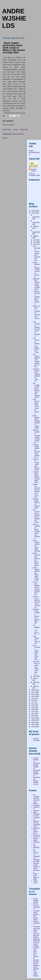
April (35, 676)
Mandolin (36, 828)
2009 (33, 720)
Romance (37, 835)
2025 (33, 211)
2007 (33, 724)
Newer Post (7, 130)
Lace (35, 826)
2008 (33, 722)
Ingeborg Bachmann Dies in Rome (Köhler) (37, 942)
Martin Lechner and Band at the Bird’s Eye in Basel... (36, 559)
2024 (33, 213)
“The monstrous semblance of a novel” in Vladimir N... (36, 329)
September (36, 232)
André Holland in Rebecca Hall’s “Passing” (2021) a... (36, 270)
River (35, 833)
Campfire (36, 805)
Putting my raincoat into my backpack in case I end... (36, 491)
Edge (35, 812)
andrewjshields (14, 18)
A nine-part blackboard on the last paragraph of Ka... (36, 588)
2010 (33, 718)
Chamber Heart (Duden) (36, 913)
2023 (33, 690)
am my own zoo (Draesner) (36, 906)
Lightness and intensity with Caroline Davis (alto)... (36, 284)
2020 (33, 696)
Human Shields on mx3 (36, 783)
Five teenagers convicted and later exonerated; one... (36, 253)
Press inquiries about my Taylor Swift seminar (36, 546)
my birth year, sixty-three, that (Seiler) (36, 952)
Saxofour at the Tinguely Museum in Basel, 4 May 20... (36, 616)
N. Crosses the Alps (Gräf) (36, 961)
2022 (33, 692)
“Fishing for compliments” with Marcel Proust (36, 464)
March (35, 678)
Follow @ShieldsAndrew (34, 152)
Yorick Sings (35, 882)
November (36, 222)
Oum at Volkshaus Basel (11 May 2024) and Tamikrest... (36, 531)
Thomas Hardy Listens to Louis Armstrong (37, 868)
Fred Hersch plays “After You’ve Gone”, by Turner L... (36, 407)
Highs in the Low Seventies (37, 823)
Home (16, 130)
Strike (35, 840)
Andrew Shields (34, 170)
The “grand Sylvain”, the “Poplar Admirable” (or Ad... (36, 361)
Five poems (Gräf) (36, 918)
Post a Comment (9, 125)
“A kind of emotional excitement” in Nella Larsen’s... (36, 298)
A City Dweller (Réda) (36, 900)
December (36, 217)
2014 (33, 709)
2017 (33, 703)
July (35, 240)
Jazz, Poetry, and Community (36, 640)
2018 (33, 701)
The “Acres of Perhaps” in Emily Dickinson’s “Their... (36, 345)
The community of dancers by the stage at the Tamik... (36, 516)
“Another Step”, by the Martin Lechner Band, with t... (36, 477)
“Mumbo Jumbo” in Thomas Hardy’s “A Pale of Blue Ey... (36, 436)
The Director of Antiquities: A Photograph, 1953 (36, 856)
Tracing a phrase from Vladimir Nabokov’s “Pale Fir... (36, 375)
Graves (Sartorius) (37, 923)
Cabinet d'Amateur (37, 740)
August (36, 236)
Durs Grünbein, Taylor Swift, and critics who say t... (36, 653)
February (36, 682)
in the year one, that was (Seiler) (37, 935)
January (36, 686)
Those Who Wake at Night (36, 876)
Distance (36, 811)
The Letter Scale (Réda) (36, 973)
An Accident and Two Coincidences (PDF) (36, 799)
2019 (33, 699)
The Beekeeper (36, 847)
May (35, 244)
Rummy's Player (36, 838)
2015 (33, 707)
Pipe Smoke (36, 831)
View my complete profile (34, 174)
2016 (33, 705)
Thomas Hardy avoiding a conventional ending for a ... (36, 451)
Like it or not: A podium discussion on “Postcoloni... (36, 602)
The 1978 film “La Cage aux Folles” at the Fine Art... (36, 668)
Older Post (24, 130)
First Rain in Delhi (37, 815)
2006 (33, 727)
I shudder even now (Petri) (37, 928)
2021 (33, 694)
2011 (33, 716)
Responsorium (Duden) (36, 967)
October (36, 226)
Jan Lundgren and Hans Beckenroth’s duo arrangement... (36, 390)
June (35, 242)
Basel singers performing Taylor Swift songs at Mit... (36, 574)
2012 (33, 714)
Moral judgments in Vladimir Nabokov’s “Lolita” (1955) (36, 422)
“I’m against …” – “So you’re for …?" (36, 630)
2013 (33, 712)
